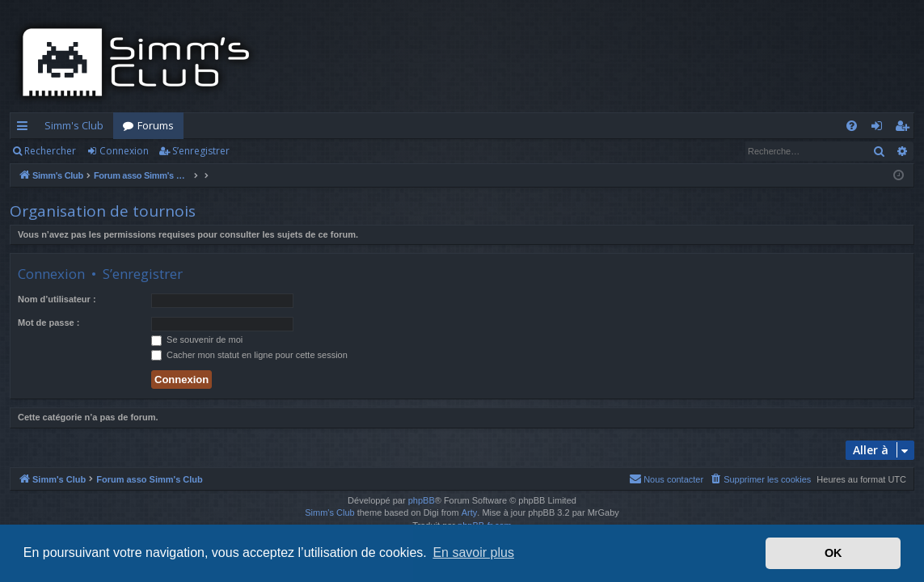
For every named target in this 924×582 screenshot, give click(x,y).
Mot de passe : (49, 323)
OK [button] (833, 553)
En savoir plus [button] (473, 552)
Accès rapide (25, 129)
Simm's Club (74, 125)
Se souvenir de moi (197, 339)
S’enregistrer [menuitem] (905, 129)
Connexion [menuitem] (880, 129)
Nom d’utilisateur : (57, 299)
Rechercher (50, 151)
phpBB (422, 500)
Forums (156, 125)
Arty (470, 512)
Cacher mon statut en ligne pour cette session (249, 355)
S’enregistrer (201, 151)
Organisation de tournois (103, 211)
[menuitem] (852, 126)
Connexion (124, 151)
